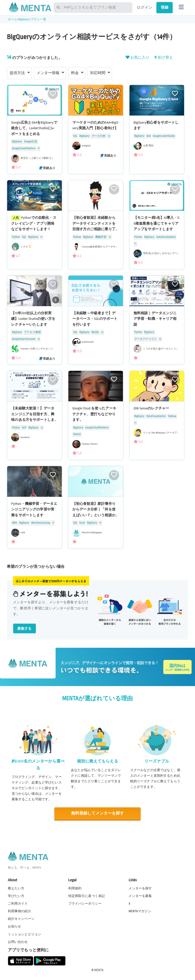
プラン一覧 (38, 19)
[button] (56, 300)
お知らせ (15, 926)
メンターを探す (140, 888)
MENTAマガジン (140, 911)
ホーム (12, 19)
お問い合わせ (18, 941)
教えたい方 (16, 888)
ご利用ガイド (18, 903)
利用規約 (75, 888)
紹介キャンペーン (21, 919)
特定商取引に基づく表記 (87, 895)
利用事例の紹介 (20, 911)
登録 (165, 7)
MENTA (99, 970)
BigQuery (24, 19)
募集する (25, 629)
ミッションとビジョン (25, 934)
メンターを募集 (140, 895)
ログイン (145, 7)
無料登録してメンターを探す (97, 813)
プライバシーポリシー (85, 903)
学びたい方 (16, 895)
